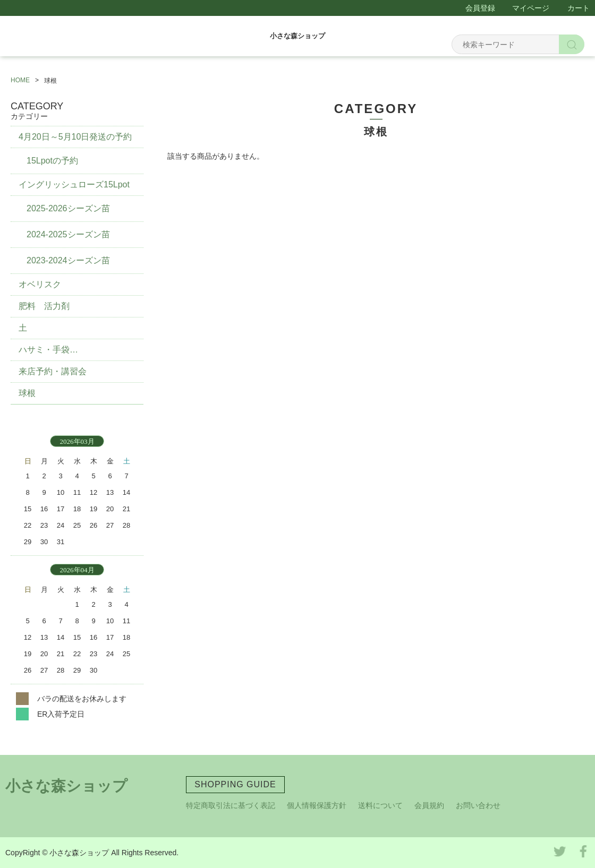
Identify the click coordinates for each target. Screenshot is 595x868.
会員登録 (480, 8)
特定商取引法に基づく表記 (231, 805)
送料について (380, 805)
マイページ (531, 8)
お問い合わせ (478, 805)
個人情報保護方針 (317, 805)
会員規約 (429, 805)
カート (579, 8)
